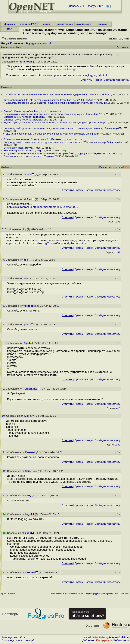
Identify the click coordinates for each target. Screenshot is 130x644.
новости (74, 6)
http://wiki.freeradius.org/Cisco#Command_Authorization (52, 243)
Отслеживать (122, 47)
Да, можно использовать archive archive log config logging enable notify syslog (50, 134)
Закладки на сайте (13, 637)
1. (4, 174)
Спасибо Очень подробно (18, 111)
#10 (118, 408)
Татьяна (49, 156)
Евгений (56, 139)
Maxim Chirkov (119, 637)
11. (5, 452)
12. (5, 471)
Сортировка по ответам (111, 167)
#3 (119, 222)
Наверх (89, 190)
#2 (119, 252)
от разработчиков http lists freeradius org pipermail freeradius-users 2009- (44, 100)
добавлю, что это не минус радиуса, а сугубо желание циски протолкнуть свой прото (54, 103)
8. (4, 343)
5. (4, 278)
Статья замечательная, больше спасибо (27, 139)
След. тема (125, 594)
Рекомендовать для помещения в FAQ (68, 594)
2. (4, 199)
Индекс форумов (93, 594)
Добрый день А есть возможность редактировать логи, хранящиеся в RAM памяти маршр (55, 142)
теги (101, 6)
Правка (98, 80)
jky (105, 103)
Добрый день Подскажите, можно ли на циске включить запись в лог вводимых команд (53, 128)
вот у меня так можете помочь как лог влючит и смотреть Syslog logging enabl (48, 153)
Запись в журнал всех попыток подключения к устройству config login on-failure (48, 114)
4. (4, 260)
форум (92, 6)
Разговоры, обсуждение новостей (31, 43)
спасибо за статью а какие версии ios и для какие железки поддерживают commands (52, 94)
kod (36, 111)
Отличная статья (13, 148)
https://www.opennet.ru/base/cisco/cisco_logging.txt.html (72, 75)
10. (4, 416)
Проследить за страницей (18, 640)
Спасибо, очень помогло (17, 120)
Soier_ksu (113, 142)
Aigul (103, 122)
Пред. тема (113, 594)
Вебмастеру (121, 640)
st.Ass (105, 94)
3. (3, 229)
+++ (83, 6)
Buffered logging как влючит (19, 151)
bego (39, 151)
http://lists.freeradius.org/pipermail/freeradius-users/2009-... (43, 207)
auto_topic (26, 62)
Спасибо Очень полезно (18, 117)
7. (4, 325)
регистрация (65, 24)
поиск (47, 24)
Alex (97, 134)
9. (4, 389)
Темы (104, 594)
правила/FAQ (28, 24)
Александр (111, 128)
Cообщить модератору (117, 80)
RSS (10, 29)
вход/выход (84, 24)
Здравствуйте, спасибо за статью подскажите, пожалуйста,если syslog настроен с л (51, 122)
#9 (119, 445)
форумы (10, 24)
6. (4, 306)
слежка (102, 24)
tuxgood (38, 117)
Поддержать (104, 640)
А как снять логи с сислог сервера (23, 156)
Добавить (89, 640)
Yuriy (28, 148)
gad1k (36, 120)
